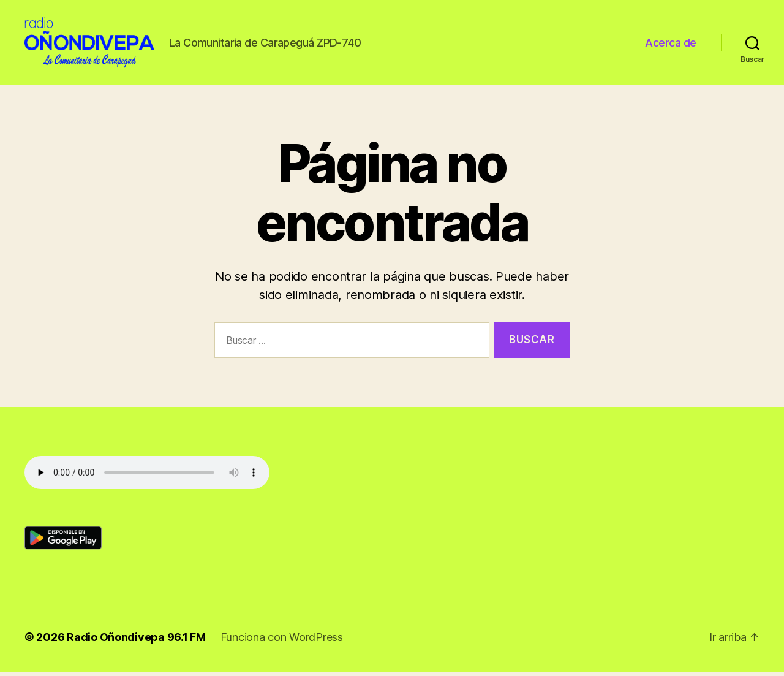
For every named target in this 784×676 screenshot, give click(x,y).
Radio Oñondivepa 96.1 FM (136, 641)
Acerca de (671, 44)
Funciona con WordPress (282, 641)
